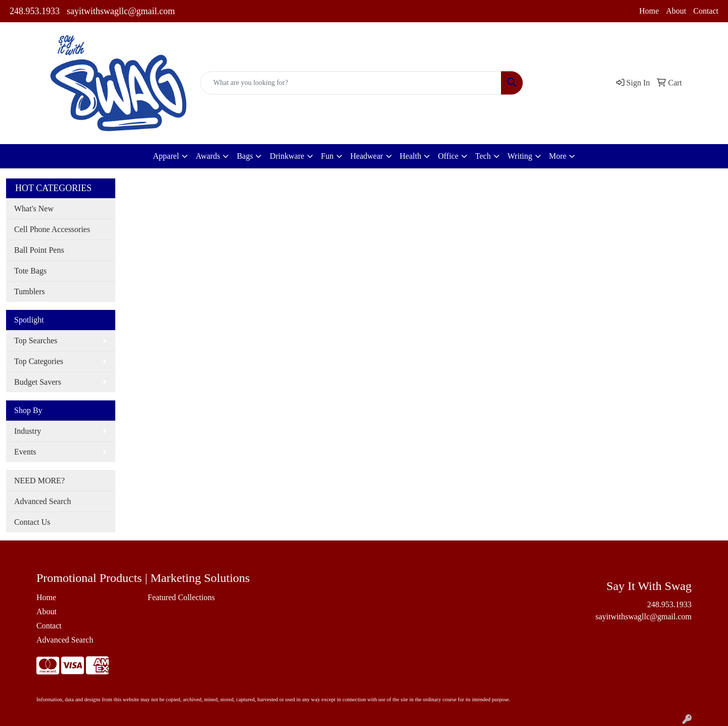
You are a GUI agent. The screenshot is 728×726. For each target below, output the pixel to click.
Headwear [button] (367, 156)
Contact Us (32, 522)
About (676, 11)
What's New (34, 209)
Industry (28, 431)
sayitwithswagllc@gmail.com (121, 11)
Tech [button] (483, 156)
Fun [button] (327, 156)
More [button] (558, 156)
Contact (706, 11)
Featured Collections (181, 597)
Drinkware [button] (287, 156)
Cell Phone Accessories (52, 229)
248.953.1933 (35, 11)
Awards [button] (208, 156)
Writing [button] (520, 156)
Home (649, 11)
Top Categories (39, 361)
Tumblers (30, 291)
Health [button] (411, 156)
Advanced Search (42, 501)
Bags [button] (245, 156)
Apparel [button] (166, 156)
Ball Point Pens (39, 250)
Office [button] (448, 156)
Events (25, 452)
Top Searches (36, 341)
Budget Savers (38, 382)
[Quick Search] (351, 83)
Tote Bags (30, 271)
